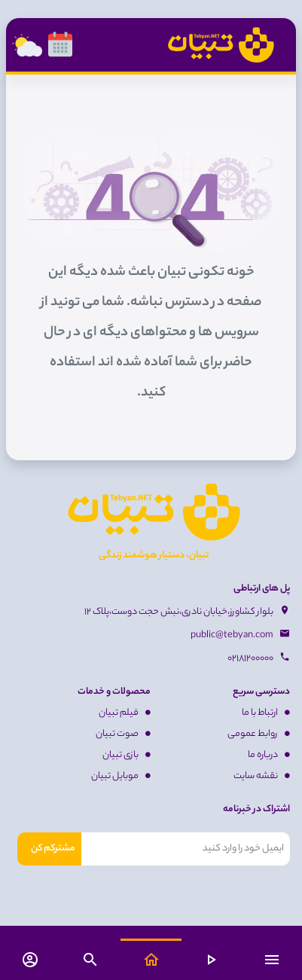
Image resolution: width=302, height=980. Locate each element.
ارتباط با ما (266, 713)
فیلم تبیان (125, 713)
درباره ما (269, 755)
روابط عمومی (259, 734)
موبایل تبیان (121, 776)
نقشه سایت (262, 776)
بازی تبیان (127, 755)
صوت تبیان (123, 734)
